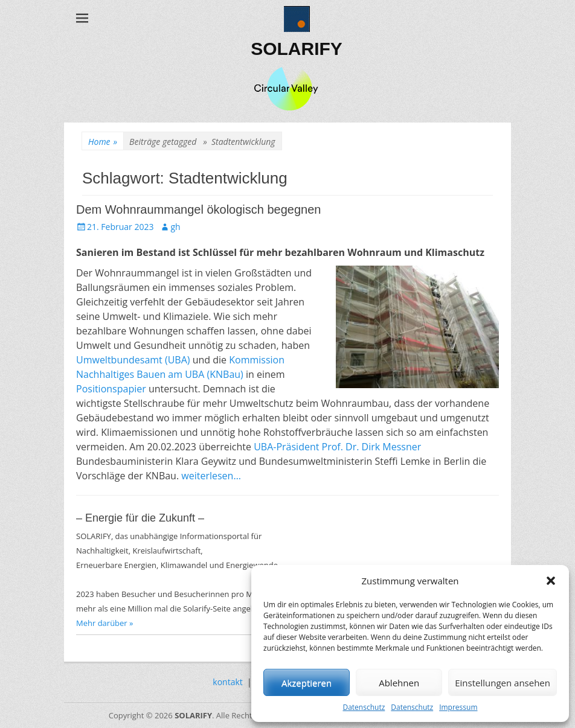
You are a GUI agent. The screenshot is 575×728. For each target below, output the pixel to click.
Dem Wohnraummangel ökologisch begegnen (198, 209)
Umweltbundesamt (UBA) (133, 360)
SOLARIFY (297, 49)
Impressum (458, 707)
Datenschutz (364, 707)
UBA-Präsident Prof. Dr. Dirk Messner (337, 447)
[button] (551, 581)
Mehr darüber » (105, 623)
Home (103, 142)
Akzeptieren (307, 683)
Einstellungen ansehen (503, 683)
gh (175, 227)
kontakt (227, 682)
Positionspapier (111, 389)
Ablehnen (399, 683)
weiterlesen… (211, 476)
